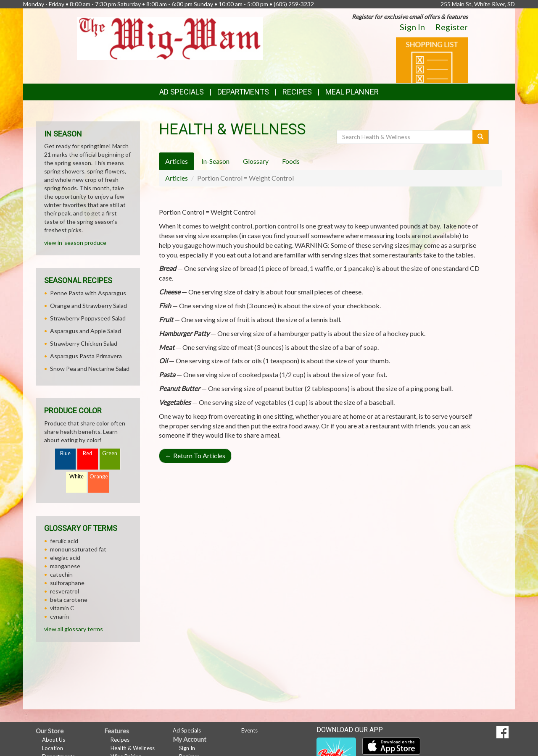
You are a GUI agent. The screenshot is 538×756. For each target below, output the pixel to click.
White (76, 476)
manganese (65, 566)
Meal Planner (352, 92)
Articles (177, 178)
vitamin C (62, 608)
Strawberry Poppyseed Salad (88, 318)
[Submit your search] (481, 137)
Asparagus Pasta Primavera (86, 356)
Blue (65, 453)
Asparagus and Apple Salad (86, 331)
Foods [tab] (291, 161)
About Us (54, 740)
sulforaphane (67, 583)
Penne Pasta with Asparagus (88, 293)
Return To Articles (195, 455)
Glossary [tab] (256, 161)
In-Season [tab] (215, 161)
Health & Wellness (133, 748)
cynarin (59, 616)
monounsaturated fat (78, 549)
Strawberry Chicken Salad (84, 343)
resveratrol (65, 591)
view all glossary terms (74, 629)
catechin (61, 574)
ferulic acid (64, 541)
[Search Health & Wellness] (405, 137)
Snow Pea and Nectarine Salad (90, 369)
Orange (99, 476)
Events (249, 730)
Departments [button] (243, 92)
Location (53, 748)
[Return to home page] (170, 38)
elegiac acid (65, 558)
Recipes (297, 92)
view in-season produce (75, 243)
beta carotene (69, 600)
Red (87, 453)
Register (452, 27)
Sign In (412, 27)
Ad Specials (182, 92)
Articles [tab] (177, 161)
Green (110, 453)
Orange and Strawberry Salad (88, 306)
